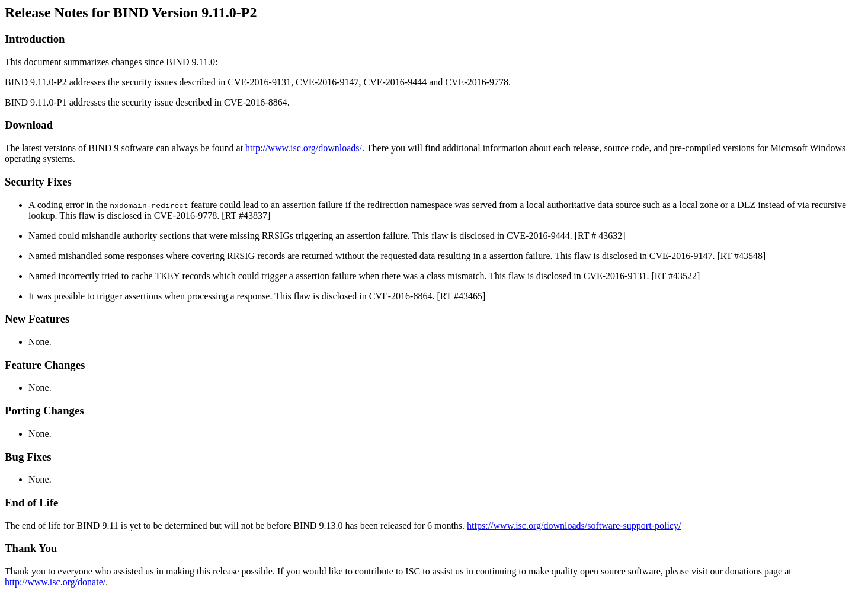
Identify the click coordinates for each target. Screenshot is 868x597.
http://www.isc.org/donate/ (55, 582)
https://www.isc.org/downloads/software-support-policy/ (574, 526)
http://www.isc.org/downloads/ (304, 148)
